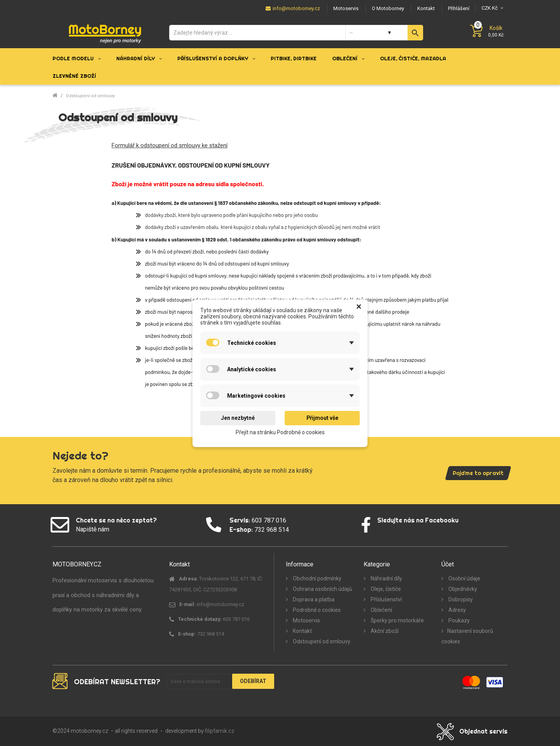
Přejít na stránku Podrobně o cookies (280, 432)
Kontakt (302, 631)
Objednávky (462, 589)
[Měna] (491, 8)
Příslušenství (386, 599)
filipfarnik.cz (220, 731)
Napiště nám (93, 529)
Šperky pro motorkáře (397, 620)
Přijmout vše (322, 418)
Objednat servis (483, 731)
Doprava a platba (313, 599)
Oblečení (381, 610)
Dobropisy (460, 599)
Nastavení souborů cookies (467, 636)
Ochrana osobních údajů (322, 589)
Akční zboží (384, 631)
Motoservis (306, 620)
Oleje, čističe (385, 589)
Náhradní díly (386, 578)
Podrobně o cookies (316, 610)
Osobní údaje (464, 578)
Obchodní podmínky (317, 578)
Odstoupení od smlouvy (321, 641)
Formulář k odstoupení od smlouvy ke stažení (170, 145)
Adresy (457, 610)
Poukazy (458, 620)
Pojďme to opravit (478, 473)
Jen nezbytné (238, 418)
